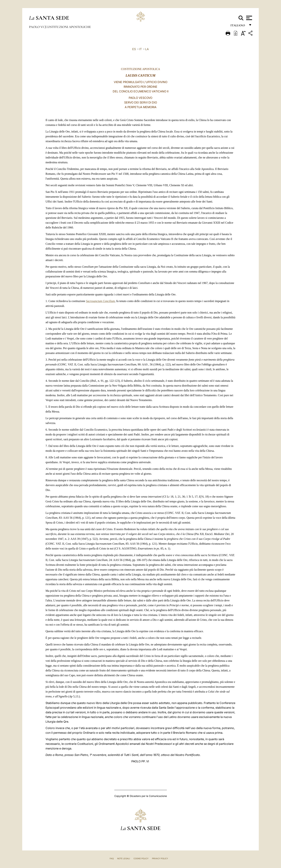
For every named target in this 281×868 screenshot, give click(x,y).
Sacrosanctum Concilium (100, 301)
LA (147, 49)
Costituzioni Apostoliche (68, 27)
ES (134, 49)
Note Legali (124, 859)
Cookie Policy (141, 859)
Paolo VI (37, 27)
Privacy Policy (160, 859)
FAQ (112, 859)
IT (140, 49)
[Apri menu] (249, 18)
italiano (238, 26)
